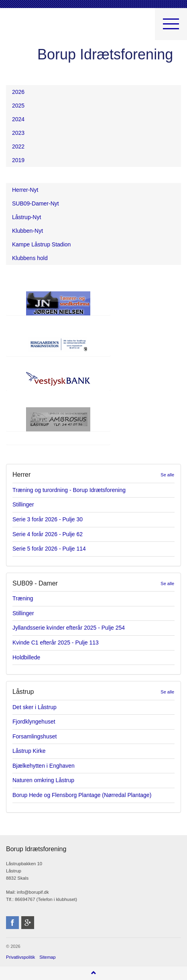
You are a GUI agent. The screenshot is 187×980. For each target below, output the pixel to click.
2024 (18, 119)
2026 (18, 92)
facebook (12, 923)
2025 (18, 106)
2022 (18, 146)
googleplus (28, 923)
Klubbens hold (30, 258)
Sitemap (47, 957)
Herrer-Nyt (25, 190)
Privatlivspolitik (20, 957)
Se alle (167, 475)
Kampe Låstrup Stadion (41, 244)
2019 (18, 160)
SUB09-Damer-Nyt (36, 203)
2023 (18, 133)
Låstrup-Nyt (26, 217)
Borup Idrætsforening (22, 28)
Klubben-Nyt (27, 231)
